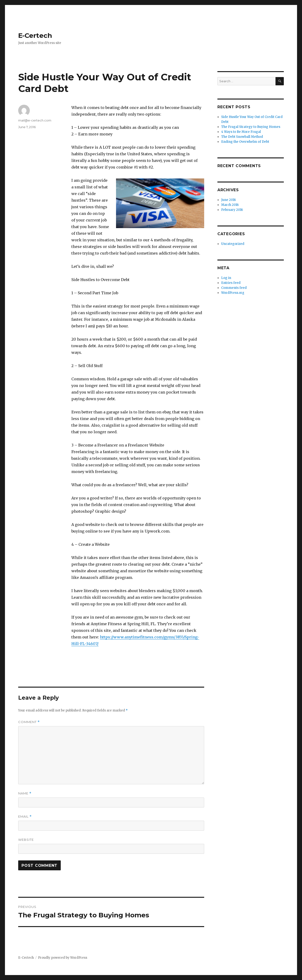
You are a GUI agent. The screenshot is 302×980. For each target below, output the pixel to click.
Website (26, 840)
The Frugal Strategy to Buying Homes (251, 127)
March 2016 (230, 205)
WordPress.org (233, 293)
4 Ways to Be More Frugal (241, 132)
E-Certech (35, 35)
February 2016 (232, 210)
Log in (226, 278)
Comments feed (234, 288)
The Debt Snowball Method (242, 137)
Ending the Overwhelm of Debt (245, 142)
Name (25, 793)
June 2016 (229, 200)
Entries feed (231, 283)
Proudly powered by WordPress (63, 958)
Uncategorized (233, 244)
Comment (29, 722)
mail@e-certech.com (35, 120)
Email (25, 817)
